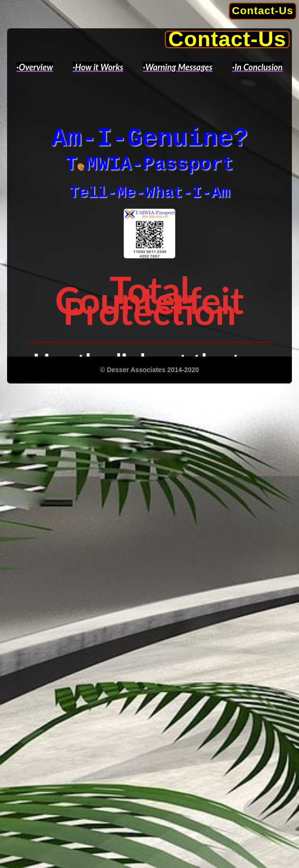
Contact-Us (263, 11)
